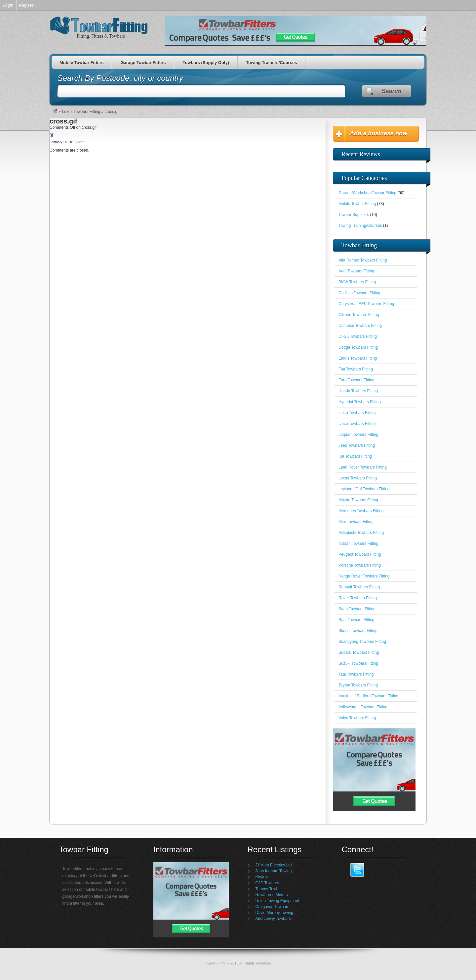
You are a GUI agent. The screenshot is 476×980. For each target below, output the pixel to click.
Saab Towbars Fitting (357, 609)
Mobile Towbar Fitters (81, 63)
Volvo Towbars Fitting (357, 718)
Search (391, 91)
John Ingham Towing (274, 871)
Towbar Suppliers (354, 215)
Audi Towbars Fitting (356, 271)
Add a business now (378, 133)
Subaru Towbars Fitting (359, 652)
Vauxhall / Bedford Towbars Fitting (368, 696)
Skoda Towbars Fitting (358, 631)
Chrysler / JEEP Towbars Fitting (366, 304)
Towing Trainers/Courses (271, 63)
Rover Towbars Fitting (358, 598)
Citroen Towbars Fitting (359, 315)
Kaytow (262, 877)
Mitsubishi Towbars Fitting (361, 533)
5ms (81, 142)
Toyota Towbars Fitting (358, 685)
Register (27, 5)
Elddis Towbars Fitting (358, 358)
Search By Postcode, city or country (120, 78)
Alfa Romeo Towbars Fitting (363, 260)
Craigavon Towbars (273, 907)
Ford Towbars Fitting (357, 380)
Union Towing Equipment (278, 901)
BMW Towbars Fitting (357, 282)
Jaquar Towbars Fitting (358, 435)
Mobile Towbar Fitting (357, 204)
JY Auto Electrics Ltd (274, 865)
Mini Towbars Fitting (356, 522)
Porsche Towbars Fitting (360, 565)
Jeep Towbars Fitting (357, 445)
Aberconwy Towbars (273, 919)
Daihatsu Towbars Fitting (360, 326)
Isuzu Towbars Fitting (357, 413)
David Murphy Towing (275, 913)
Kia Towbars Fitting (355, 456)
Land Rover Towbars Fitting (363, 467)
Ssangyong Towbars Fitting (362, 642)
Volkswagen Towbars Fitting (363, 707)
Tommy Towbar (269, 889)
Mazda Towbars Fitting (358, 500)
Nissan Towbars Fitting (358, 543)
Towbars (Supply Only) (206, 63)
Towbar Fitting (215, 963)
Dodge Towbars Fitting (358, 347)
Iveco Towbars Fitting (357, 424)
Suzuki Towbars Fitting (358, 663)
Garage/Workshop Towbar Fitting (367, 193)
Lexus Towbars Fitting (81, 112)
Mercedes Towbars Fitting (361, 511)
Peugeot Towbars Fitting (360, 554)
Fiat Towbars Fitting (356, 369)
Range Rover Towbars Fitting (364, 576)
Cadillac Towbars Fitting (359, 293)
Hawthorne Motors (272, 895)
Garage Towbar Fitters (143, 63)
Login (8, 5)
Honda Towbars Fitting (358, 391)
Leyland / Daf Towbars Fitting (364, 489)
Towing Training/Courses (360, 226)
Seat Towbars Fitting (357, 620)
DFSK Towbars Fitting (358, 336)
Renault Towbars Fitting (359, 587)
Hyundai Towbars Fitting (360, 402)
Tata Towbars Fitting (356, 674)
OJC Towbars (267, 883)
